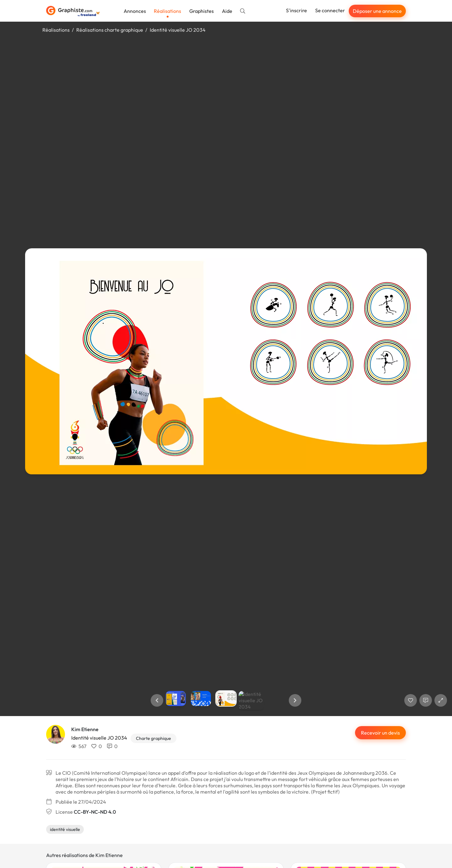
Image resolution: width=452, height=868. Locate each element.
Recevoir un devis (380, 733)
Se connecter (330, 10)
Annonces (135, 11)
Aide (227, 11)
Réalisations (167, 11)
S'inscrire (296, 10)
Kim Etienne (85, 729)
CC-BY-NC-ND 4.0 (95, 812)
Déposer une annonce (377, 11)
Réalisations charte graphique (110, 30)
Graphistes (202, 11)
